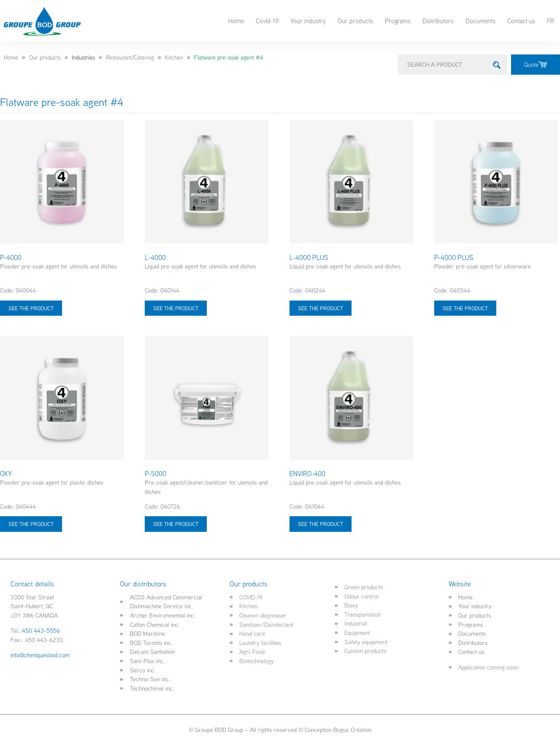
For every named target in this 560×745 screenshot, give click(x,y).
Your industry (308, 21)
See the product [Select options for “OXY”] (31, 524)
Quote (536, 64)
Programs (398, 21)
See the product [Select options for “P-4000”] (31, 308)
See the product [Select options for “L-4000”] (176, 308)
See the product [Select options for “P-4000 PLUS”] (465, 308)
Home (236, 21)
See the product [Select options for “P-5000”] (176, 524)
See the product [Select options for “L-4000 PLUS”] (321, 308)
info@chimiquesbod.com (40, 655)
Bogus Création (352, 730)
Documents (480, 21)
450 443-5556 (41, 630)
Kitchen (174, 57)
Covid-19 (267, 21)
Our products (355, 21)
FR (551, 21)
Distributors (438, 21)
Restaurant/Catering (130, 57)
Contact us (521, 21)
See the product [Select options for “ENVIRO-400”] (321, 524)
